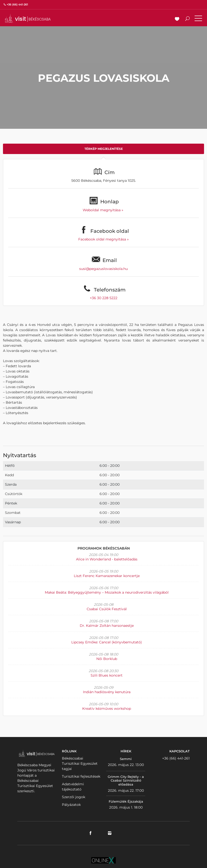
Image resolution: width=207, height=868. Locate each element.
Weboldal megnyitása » (103, 210)
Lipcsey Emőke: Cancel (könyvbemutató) (107, 642)
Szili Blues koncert (107, 675)
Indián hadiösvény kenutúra (107, 692)
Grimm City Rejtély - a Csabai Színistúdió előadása (126, 780)
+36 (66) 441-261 (176, 758)
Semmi (126, 759)
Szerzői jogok (74, 797)
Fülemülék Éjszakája (126, 801)
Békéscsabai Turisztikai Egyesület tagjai (80, 763)
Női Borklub (107, 659)
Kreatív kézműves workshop (107, 709)
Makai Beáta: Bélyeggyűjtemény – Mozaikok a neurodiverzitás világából (107, 592)
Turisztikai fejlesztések (81, 776)
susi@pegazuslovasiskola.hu (103, 269)
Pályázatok (71, 805)
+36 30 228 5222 (104, 298)
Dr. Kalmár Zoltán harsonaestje (107, 626)
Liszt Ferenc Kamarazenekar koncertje (107, 576)
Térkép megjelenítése (104, 149)
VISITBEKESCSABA (28, 18)
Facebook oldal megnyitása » (103, 239)
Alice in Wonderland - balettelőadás (107, 559)
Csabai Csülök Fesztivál (107, 609)
